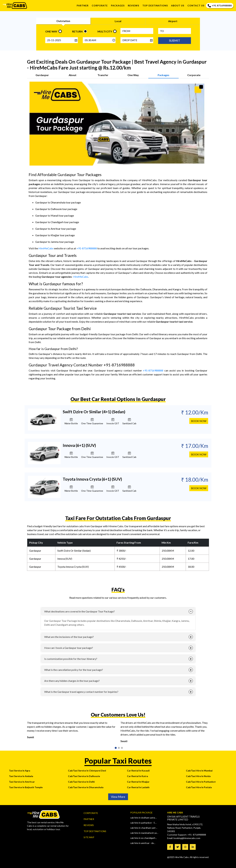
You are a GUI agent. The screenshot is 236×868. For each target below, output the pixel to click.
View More (118, 797)
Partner (83, 5)
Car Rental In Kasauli (138, 771)
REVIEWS (133, 5)
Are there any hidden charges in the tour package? (72, 681)
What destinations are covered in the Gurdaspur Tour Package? (79, 611)
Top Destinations (95, 831)
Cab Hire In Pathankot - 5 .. (143, 823)
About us (178, 5)
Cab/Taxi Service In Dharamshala (86, 787)
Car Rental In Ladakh (138, 787)
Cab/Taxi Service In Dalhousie (84, 776)
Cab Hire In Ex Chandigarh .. (144, 838)
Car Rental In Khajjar (138, 782)
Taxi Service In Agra (20, 771)
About (73, 75)
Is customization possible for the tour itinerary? (71, 659)
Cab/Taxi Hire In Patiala (199, 787)
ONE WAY (51, 31)
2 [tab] (118, 748)
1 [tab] (115, 748)
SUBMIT (175, 40)
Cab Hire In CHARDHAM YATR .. (144, 828)
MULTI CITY (105, 31)
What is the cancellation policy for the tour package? (74, 670)
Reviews (89, 825)
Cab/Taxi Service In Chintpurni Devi (87, 771)
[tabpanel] (71, 731)
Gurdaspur (42, 75)
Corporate (100, 5)
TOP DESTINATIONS (155, 5)
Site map (89, 837)
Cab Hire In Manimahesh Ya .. (144, 833)
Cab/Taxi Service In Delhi (81, 782)
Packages (118, 5)
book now (199, 423)
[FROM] (137, 31)
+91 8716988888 (220, 6)
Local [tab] (118, 21)
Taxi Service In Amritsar (22, 782)
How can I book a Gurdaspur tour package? (69, 648)
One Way (133, 75)
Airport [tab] (173, 21)
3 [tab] (122, 748)
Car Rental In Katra (138, 776)
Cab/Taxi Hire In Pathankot (201, 782)
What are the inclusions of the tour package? (69, 637)
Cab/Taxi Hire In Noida (198, 776)
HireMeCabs (46, 248)
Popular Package (141, 813)
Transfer (103, 75)
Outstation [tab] (63, 21)
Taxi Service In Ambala (21, 776)
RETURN (77, 31)
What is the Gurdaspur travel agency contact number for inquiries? (81, 692)
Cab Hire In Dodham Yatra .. (143, 818)
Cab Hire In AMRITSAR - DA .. (143, 843)
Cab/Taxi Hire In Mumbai (199, 771)
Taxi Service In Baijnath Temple (26, 787)
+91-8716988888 (87, 248)
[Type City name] (175, 31)
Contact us (196, 5)
